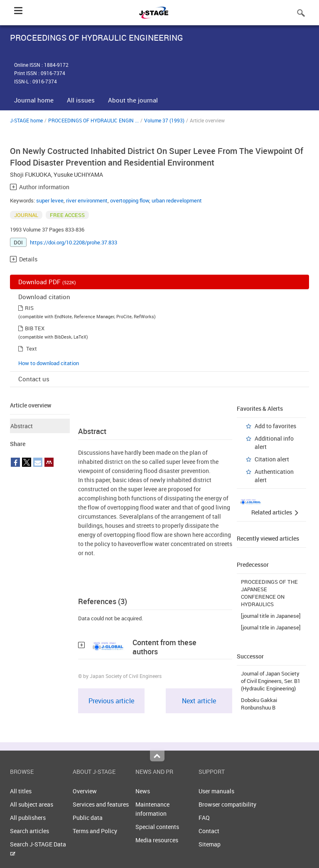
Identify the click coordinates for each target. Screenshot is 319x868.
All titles (21, 791)
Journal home (34, 100)
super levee (50, 200)
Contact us (34, 379)
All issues (81, 100)
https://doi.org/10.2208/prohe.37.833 (74, 242)
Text (32, 349)
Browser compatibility (227, 804)
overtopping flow (130, 200)
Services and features (101, 804)
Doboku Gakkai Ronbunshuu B (259, 704)
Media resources (157, 840)
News (143, 791)
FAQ (204, 818)
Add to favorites (275, 426)
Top (157, 756)
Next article (199, 701)
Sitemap (210, 844)
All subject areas (32, 804)
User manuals (216, 791)
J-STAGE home (26, 120)
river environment (87, 200)
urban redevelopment (177, 200)
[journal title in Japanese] (271, 616)
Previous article (111, 701)
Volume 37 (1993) (164, 120)
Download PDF (47, 282)
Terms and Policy (95, 831)
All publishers (28, 818)
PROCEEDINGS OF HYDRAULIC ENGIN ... (93, 120)
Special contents (157, 827)
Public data (88, 818)
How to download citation (49, 363)
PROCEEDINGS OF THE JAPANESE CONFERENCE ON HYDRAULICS (269, 593)
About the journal (133, 100)
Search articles (29, 831)
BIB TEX (35, 328)
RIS (29, 308)
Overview (85, 791)
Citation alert (272, 459)
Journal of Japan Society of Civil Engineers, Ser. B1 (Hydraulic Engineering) (271, 681)
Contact (209, 831)
